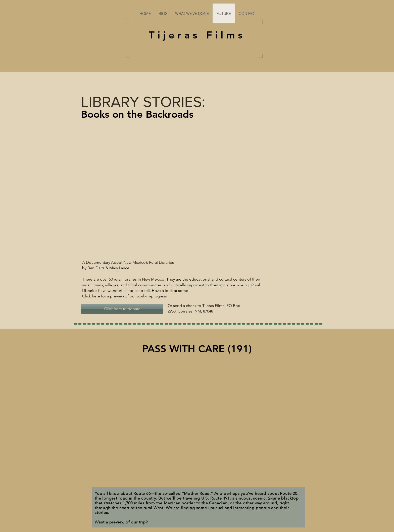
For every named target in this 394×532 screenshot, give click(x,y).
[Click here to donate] (122, 309)
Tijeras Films (197, 35)
